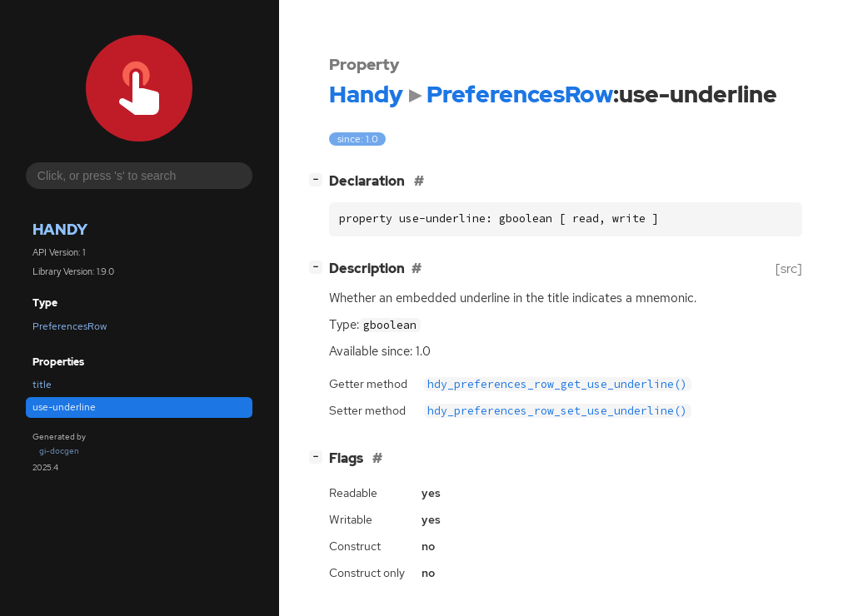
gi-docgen (59, 451)
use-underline (64, 407)
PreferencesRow (70, 326)
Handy (60, 229)
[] (319, 179)
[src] (789, 268)
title (42, 385)
